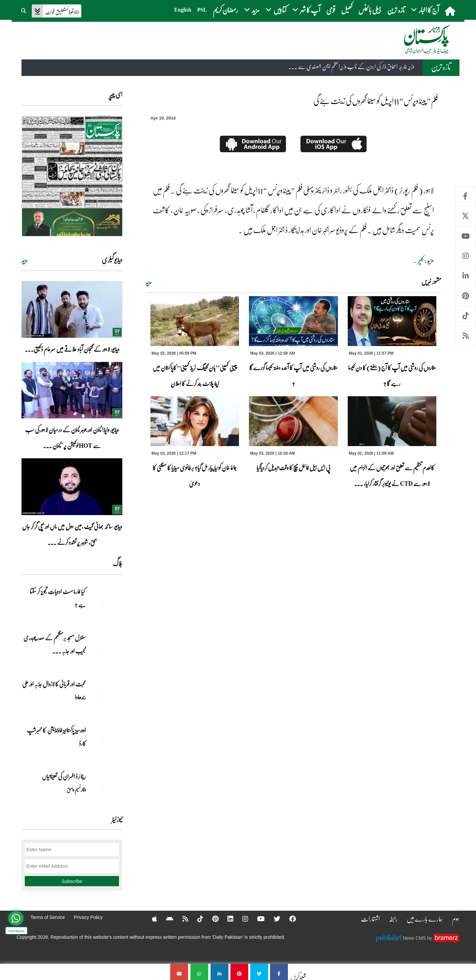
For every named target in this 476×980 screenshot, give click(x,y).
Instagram (466, 256)
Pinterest (466, 296)
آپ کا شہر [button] (306, 10)
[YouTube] (257, 919)
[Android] (165, 919)
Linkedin (466, 276)
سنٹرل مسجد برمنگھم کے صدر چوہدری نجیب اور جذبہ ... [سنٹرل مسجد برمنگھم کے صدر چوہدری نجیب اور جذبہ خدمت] (55, 644)
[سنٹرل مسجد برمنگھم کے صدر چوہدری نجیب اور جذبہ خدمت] (106, 649)
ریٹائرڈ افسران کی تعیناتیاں (64, 776)
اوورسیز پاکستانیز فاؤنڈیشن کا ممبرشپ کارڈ (56, 737)
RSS (466, 336)
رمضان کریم (225, 10)
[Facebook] (288, 919)
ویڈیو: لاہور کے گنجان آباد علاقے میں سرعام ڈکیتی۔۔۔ (72, 349)
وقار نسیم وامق (76, 789)
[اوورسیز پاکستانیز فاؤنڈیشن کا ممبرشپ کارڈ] (106, 742)
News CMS (415, 938)
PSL (202, 10)
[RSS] (181, 919)
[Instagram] (241, 919)
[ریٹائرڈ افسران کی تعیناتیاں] (106, 788)
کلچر (421, 261)
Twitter (466, 216)
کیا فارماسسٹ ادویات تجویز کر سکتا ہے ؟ (58, 598)
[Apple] (150, 919)
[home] (451, 11)
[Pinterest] (211, 919)
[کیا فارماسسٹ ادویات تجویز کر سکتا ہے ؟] (106, 603)
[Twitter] (273, 919)
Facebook (466, 196)
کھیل (347, 10)
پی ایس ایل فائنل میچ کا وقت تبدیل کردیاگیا (294, 468)
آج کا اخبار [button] (425, 10)
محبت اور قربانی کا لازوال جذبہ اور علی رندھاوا (54, 690)
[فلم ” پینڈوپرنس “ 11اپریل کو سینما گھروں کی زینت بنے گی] (279, 972)
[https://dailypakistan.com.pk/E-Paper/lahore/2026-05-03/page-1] (72, 176)
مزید (149, 282)
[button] (24, 10)
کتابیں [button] (276, 10)
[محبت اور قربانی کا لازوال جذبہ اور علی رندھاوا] (106, 695)
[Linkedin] (226, 919)
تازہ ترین (396, 10)
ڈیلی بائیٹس (370, 10)
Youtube (466, 236)
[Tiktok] (196, 919)
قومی (331, 10)
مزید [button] (252, 10)
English (183, 10)
